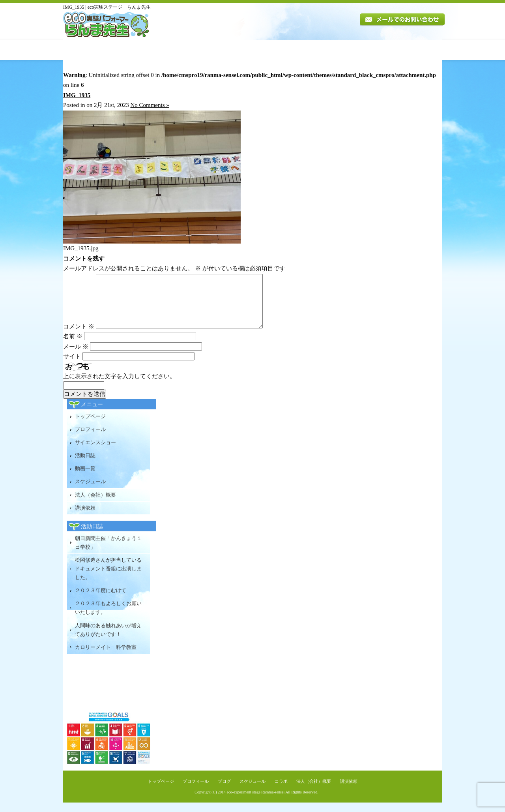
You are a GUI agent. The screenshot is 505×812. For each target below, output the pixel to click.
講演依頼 (420, 50)
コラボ (281, 791)
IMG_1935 (77, 95)
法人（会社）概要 (368, 50)
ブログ (224, 791)
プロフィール (144, 50)
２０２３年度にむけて (101, 600)
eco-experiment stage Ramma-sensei (256, 802)
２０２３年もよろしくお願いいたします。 (108, 617)
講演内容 (196, 50)
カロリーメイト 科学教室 (106, 657)
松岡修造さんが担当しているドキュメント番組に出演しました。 (108, 578)
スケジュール (316, 50)
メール (76, 356)
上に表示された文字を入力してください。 (119, 386)
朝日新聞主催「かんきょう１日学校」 (108, 552)
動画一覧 (275, 50)
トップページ (90, 50)
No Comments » (150, 105)
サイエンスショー (95, 452)
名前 (73, 346)
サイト (72, 366)
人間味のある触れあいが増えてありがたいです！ (108, 639)
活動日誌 (238, 50)
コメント (79, 336)
